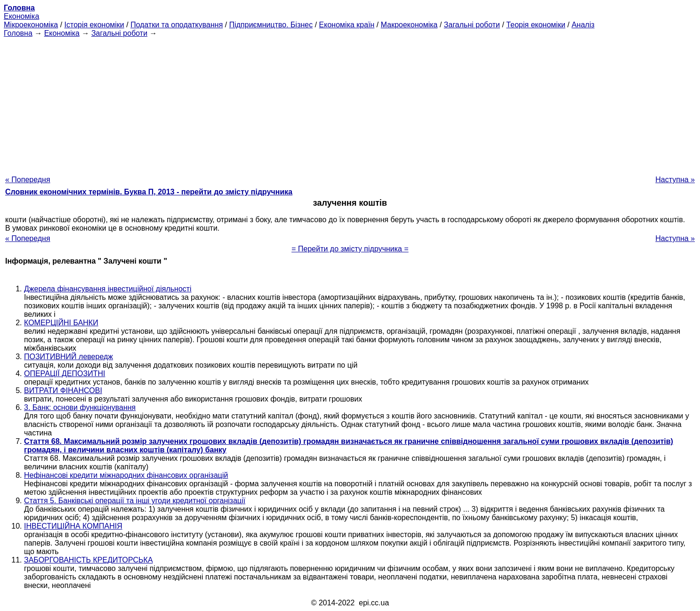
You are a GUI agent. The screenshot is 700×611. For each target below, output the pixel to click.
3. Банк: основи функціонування (80, 407)
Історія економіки (94, 25)
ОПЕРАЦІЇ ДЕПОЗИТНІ (64, 374)
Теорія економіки (535, 25)
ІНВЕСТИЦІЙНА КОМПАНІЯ (73, 526)
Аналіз (583, 25)
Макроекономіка (409, 25)
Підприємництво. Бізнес (271, 25)
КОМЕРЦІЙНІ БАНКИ (61, 323)
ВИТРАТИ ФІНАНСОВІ (63, 390)
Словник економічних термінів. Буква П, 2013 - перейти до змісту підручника (149, 192)
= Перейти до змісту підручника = (350, 249)
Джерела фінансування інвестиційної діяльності (108, 289)
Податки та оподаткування (177, 25)
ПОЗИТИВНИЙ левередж (68, 357)
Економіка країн (347, 25)
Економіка (21, 16)
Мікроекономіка (31, 25)
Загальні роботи (472, 25)
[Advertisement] (350, 104)
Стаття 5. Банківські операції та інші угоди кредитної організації (135, 501)
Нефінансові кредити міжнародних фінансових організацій (126, 475)
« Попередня (28, 180)
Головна (18, 33)
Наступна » (675, 180)
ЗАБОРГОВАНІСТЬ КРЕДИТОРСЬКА (89, 560)
